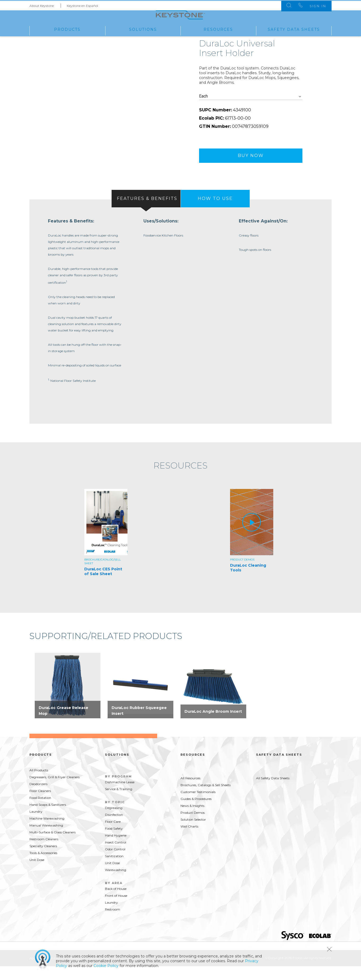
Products (67, 29)
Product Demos (193, 827)
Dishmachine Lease (120, 796)
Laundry (36, 826)
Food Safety (114, 843)
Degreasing (114, 822)
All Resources (190, 792)
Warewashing (116, 884)
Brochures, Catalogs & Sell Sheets (206, 799)
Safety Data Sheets (294, 29)
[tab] (146, 211)
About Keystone (42, 5)
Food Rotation (40, 812)
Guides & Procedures (196, 813)
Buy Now (251, 167)
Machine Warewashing (47, 832)
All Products (39, 784)
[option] (108, 548)
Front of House (116, 910)
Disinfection (114, 829)
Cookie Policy (106, 966)
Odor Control (115, 863)
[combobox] (251, 108)
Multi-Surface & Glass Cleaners (52, 846)
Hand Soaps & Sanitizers (48, 819)
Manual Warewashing (46, 839)
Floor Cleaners (40, 805)
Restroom (113, 923)
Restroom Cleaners (44, 853)
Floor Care (113, 836)
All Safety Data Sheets (273, 792)
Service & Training (119, 803)
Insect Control (116, 856)
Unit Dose (37, 874)
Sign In (315, 5)
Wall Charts (189, 840)
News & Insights (192, 820)
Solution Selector (193, 834)
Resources (218, 29)
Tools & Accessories (43, 867)
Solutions (143, 29)
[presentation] (146, 211)
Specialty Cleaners (43, 860)
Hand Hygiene (116, 849)
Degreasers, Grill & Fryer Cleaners (54, 791)
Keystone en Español (82, 5)
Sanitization (114, 870)
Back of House (116, 903)
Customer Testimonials (198, 806)
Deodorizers (38, 798)
